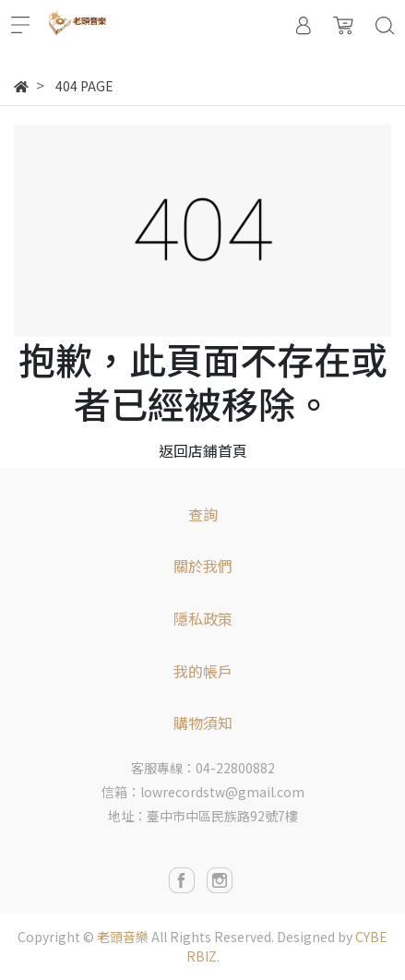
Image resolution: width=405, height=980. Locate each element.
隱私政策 (203, 618)
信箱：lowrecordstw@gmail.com (203, 792)
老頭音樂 (123, 937)
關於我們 (203, 566)
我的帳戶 (203, 671)
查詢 (203, 514)
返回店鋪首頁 (203, 450)
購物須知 (203, 723)
